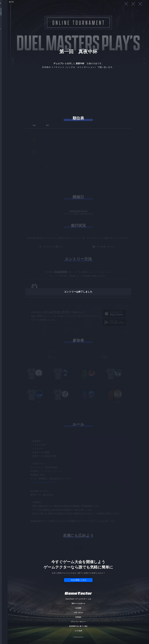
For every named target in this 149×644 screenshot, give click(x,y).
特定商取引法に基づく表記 (78, 626)
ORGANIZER (4, 29)
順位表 (78, 118)
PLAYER (4, 21)
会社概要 (78, 608)
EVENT (4, 45)
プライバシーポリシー (78, 622)
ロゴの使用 (78, 631)
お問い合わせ (78, 613)
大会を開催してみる (78, 580)
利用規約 (78, 617)
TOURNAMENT (4, 13)
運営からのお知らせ (78, 603)
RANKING (4, 37)
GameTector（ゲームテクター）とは (78, 599)
